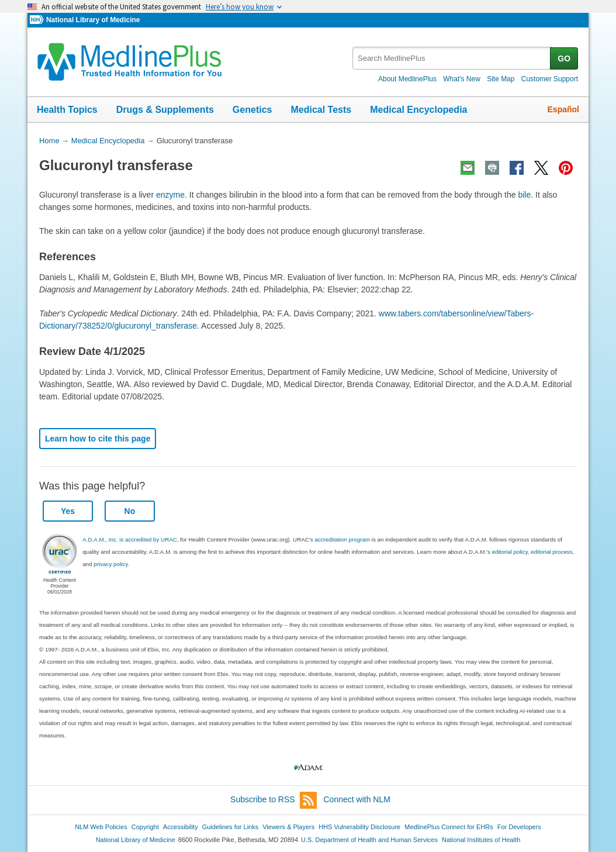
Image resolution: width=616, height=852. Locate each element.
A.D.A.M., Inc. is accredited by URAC (130, 539)
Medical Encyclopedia (418, 110)
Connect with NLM (357, 799)
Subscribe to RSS (274, 800)
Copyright (145, 827)
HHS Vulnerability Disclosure (359, 827)
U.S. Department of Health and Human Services (369, 840)
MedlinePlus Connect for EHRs (449, 827)
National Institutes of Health (481, 840)
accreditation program (342, 539)
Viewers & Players (288, 827)
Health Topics (67, 110)
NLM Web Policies (101, 827)
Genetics (252, 110)
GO (564, 58)
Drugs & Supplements (165, 110)
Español (563, 109)
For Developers (519, 827)
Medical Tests (321, 110)
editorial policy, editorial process (532, 552)
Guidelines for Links (230, 827)
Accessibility (181, 827)
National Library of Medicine (93, 20)
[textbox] (452, 58)
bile (524, 195)
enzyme (170, 195)
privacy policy (110, 564)
